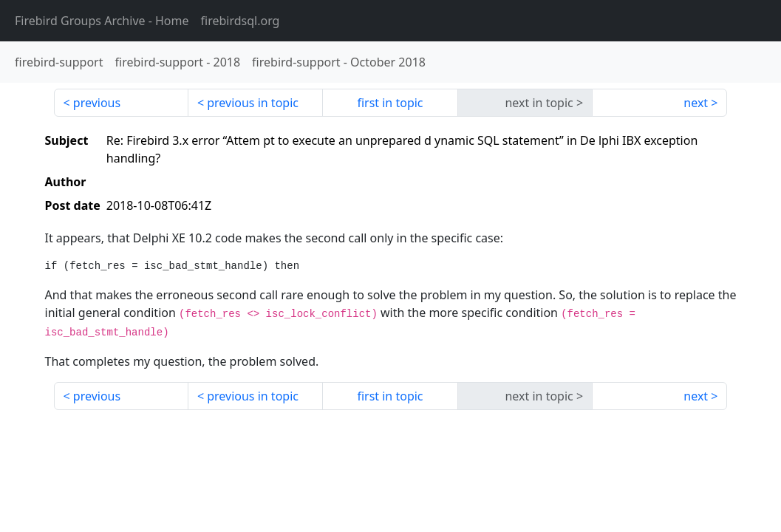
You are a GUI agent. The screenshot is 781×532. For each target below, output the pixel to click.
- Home (102, 21)
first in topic (390, 103)
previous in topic (253, 103)
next (696, 103)
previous (97, 103)
